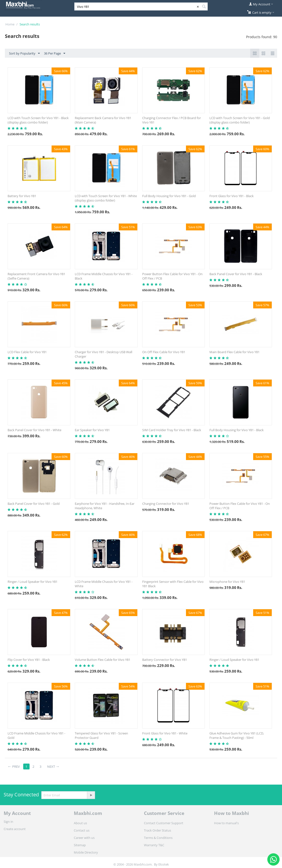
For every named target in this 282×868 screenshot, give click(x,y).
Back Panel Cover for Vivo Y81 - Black (236, 274)
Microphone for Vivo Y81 (227, 582)
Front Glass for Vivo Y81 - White (165, 733)
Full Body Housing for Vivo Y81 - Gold (169, 196)
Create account (15, 829)
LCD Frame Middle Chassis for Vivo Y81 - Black (104, 276)
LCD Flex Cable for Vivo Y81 (27, 352)
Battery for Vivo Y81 (22, 196)
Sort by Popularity (24, 54)
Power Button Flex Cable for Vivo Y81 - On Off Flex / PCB (172, 276)
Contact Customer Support (164, 823)
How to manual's (226, 823)
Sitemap (80, 845)
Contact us (82, 830)
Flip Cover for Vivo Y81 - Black (29, 660)
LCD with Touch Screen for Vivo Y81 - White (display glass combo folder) (106, 198)
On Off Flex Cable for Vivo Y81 (164, 352)
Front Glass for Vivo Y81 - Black (232, 196)
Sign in (8, 822)
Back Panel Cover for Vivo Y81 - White (34, 430)
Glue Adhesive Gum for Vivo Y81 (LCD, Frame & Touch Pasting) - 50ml (237, 735)
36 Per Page (55, 54)
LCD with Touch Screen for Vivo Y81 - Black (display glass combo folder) (38, 120)
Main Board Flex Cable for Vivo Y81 (234, 352)
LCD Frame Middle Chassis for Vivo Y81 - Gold (36, 735)
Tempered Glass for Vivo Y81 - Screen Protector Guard (101, 735)
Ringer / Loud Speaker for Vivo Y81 (33, 582)
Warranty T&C (154, 845)
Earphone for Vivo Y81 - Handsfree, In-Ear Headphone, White (105, 506)
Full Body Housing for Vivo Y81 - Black (237, 430)
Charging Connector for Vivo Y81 (166, 504)
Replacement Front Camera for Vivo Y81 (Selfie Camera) (36, 276)
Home (10, 24)
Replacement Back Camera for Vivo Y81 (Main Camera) (103, 120)
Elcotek (164, 864)
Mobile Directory (86, 852)
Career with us (84, 838)
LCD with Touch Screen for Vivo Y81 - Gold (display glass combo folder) (240, 120)
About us (80, 823)
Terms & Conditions (158, 838)
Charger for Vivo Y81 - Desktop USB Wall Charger (103, 354)
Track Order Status (157, 830)
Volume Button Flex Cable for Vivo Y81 (103, 660)
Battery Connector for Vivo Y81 (165, 660)
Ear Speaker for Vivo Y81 (92, 430)
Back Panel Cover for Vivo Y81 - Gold (34, 504)
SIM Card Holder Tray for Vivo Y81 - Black (172, 430)
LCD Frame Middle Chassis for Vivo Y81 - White (104, 584)
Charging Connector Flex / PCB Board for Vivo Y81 (172, 120)
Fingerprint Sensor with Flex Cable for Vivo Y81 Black (173, 584)
